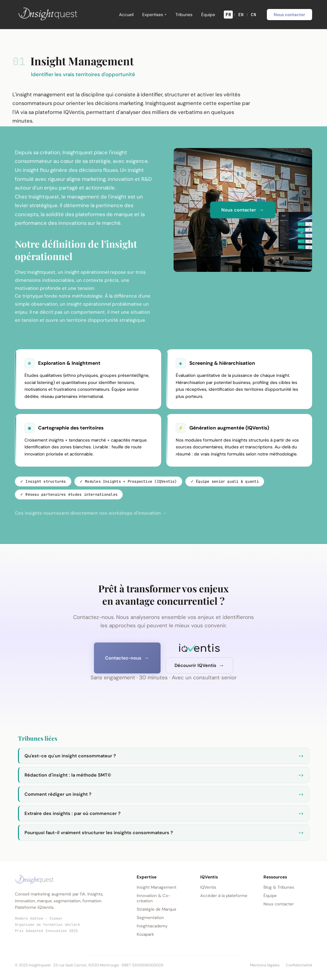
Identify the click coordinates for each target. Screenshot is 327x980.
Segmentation (150, 918)
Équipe (208, 15)
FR (228, 15)
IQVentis (208, 887)
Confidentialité (299, 965)
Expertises (155, 15)
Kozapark (145, 934)
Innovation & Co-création (153, 898)
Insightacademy (152, 926)
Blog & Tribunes (279, 887)
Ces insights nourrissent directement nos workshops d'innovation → (91, 513)
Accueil (126, 15)
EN (241, 15)
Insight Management (157, 887)
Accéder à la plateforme (224, 896)
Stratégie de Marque (157, 909)
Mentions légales (265, 965)
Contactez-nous (123, 658)
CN (254, 15)
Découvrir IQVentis (195, 665)
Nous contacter (289, 15)
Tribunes (184, 15)
